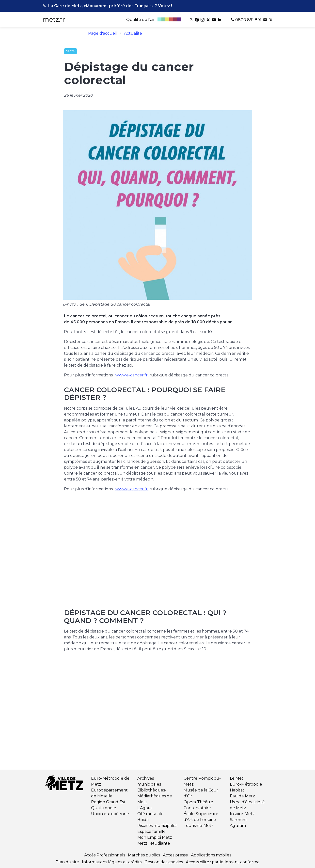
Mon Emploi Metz (155, 837)
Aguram (238, 826)
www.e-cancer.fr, (132, 375)
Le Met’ (237, 778)
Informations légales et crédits (112, 862)
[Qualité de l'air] (154, 20)
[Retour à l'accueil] (65, 784)
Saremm (238, 820)
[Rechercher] (192, 20)
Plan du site (67, 862)
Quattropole (104, 808)
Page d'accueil (102, 33)
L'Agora (144, 808)
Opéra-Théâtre (198, 802)
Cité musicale (150, 814)
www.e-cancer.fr (132, 489)
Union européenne (110, 814)
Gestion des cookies (164, 862)
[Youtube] (214, 20)
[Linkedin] (220, 20)
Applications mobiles (211, 855)
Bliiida (143, 820)
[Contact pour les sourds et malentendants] (271, 20)
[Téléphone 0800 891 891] (246, 20)
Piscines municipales (157, 826)
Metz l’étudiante (154, 843)
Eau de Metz (242, 796)
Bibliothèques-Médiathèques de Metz (155, 796)
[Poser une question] (265, 20)
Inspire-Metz (242, 814)
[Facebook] (197, 20)
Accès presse (175, 855)
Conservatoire (197, 808)
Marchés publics (144, 855)
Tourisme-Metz (199, 826)
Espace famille (151, 831)
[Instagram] (203, 20)
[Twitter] (209, 20)
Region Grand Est (108, 802)
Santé (71, 51)
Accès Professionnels (105, 855)
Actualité (133, 33)
